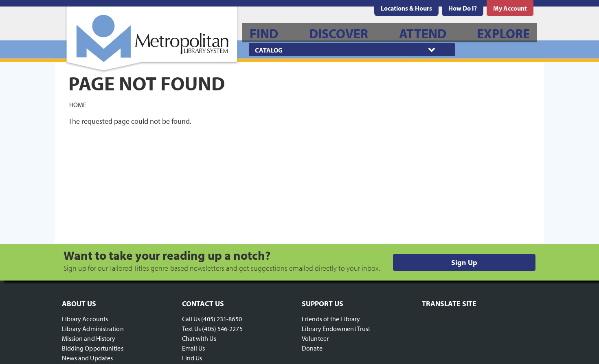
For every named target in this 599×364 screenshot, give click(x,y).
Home (78, 104)
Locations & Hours (406, 8)
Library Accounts (85, 319)
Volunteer (315, 338)
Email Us (194, 348)
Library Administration (93, 329)
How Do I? (463, 8)
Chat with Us (199, 338)
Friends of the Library (331, 319)
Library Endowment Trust (336, 329)
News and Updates (88, 358)
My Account (510, 8)
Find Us (192, 358)
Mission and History (89, 338)
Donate (312, 348)
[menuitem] (406, 8)
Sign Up (464, 262)
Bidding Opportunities (93, 348)
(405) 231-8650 (221, 319)
